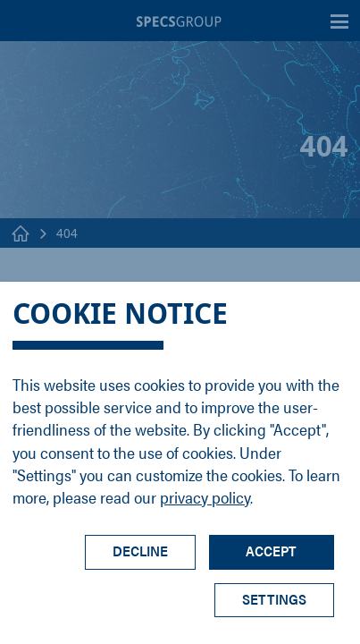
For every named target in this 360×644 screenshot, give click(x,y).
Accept (271, 551)
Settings (274, 599)
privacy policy (205, 497)
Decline (140, 551)
